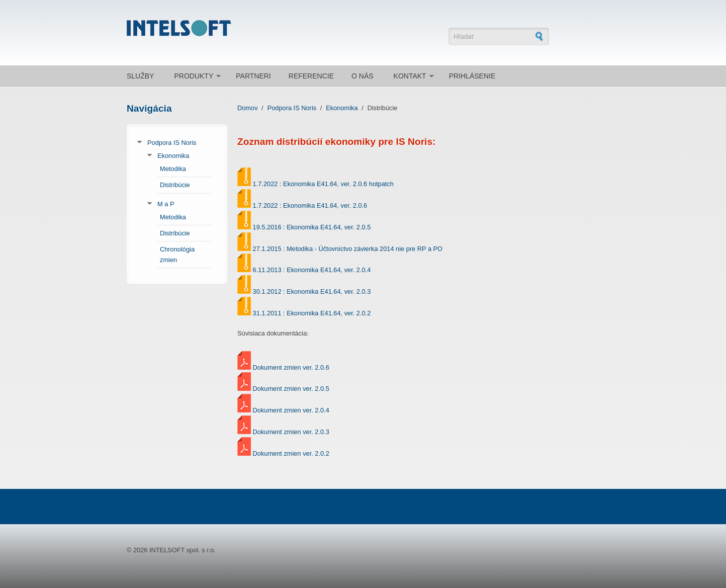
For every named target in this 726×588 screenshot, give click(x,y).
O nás (362, 76)
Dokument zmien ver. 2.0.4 (291, 410)
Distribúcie (175, 185)
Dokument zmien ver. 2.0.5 (291, 389)
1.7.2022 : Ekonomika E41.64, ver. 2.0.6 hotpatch (323, 184)
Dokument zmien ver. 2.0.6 (291, 367)
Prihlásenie (472, 76)
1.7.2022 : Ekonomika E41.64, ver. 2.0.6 (310, 205)
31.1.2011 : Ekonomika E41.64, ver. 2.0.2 (312, 313)
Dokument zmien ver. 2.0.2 (291, 453)
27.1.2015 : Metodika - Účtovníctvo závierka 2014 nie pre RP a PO (348, 249)
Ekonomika (173, 156)
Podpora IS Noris (172, 143)
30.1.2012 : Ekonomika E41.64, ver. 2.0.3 (312, 291)
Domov (248, 108)
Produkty (194, 76)
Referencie (311, 76)
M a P (166, 204)
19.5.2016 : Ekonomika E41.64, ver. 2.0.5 (312, 227)
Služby (140, 76)
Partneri (253, 76)
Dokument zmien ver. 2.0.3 (291, 432)
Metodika (173, 169)
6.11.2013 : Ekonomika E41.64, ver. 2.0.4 (312, 270)
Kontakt (410, 76)
